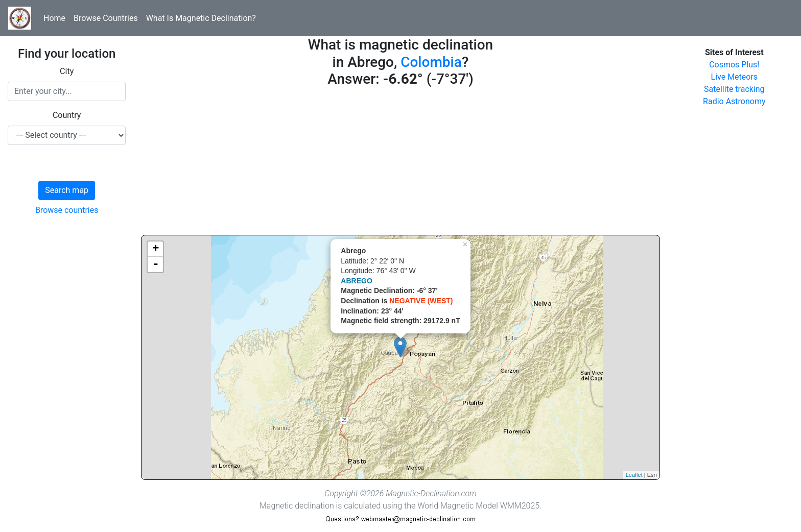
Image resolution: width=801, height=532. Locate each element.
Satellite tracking (734, 89)
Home (54, 18)
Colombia (431, 62)
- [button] (156, 264)
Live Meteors (735, 77)
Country (67, 115)
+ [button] (156, 249)
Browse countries (67, 210)
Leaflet (634, 475)
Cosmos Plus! (734, 65)
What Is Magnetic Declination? (201, 18)
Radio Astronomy (734, 101)
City (67, 71)
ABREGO (356, 281)
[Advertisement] (400, 163)
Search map (67, 190)
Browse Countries (106, 18)
